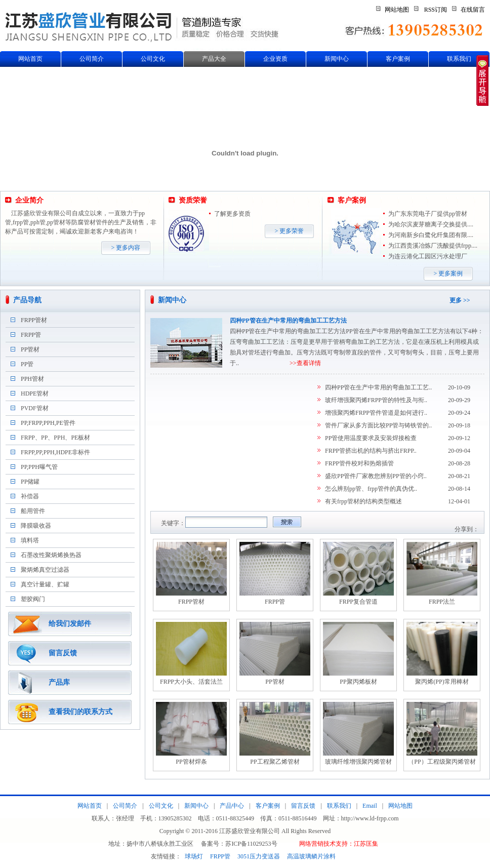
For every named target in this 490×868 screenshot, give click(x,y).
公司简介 (92, 59)
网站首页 (30, 59)
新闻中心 (337, 59)
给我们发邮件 (70, 624)
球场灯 (194, 856)
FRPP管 (31, 335)
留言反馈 (63, 653)
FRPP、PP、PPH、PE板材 (55, 438)
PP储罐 (30, 482)
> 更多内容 (126, 248)
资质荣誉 (193, 200)
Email (370, 806)
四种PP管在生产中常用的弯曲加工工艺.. (378, 387)
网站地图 (397, 10)
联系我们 (459, 59)
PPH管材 (32, 379)
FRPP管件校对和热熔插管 (359, 463)
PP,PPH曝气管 (39, 467)
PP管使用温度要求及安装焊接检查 (371, 438)
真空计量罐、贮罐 (45, 584)
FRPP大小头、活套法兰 (191, 682)
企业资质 (275, 59)
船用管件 (33, 511)
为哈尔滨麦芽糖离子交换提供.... (431, 224)
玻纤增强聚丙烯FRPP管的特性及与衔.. (376, 400)
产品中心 (232, 806)
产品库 (59, 682)
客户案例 (398, 59)
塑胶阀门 (33, 599)
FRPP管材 (34, 320)
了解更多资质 (232, 214)
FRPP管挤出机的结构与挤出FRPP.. (371, 451)
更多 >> (460, 300)
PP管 (27, 364)
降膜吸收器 (36, 526)
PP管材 (30, 349)
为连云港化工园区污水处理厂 (428, 256)
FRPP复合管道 (358, 602)
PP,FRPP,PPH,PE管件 (48, 423)
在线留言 (473, 10)
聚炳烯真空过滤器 (45, 570)
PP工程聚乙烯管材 (275, 762)
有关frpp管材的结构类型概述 (363, 501)
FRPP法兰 (442, 602)
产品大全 (214, 59)
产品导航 (27, 300)
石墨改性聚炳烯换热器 (51, 555)
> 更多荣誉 (290, 231)
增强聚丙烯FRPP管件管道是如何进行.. (376, 413)
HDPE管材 (35, 393)
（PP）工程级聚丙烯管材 (442, 762)
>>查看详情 (305, 363)
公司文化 (153, 59)
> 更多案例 (448, 273)
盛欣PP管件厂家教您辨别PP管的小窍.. (376, 476)
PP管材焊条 (191, 762)
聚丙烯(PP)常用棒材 (442, 682)
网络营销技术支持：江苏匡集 (339, 844)
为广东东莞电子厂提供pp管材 (428, 214)
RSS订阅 (436, 10)
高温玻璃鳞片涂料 (311, 856)
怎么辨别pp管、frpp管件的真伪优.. (371, 489)
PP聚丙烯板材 (358, 682)
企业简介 (29, 200)
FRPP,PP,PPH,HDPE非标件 (55, 452)
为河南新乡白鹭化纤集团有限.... (431, 235)
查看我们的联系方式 (80, 712)
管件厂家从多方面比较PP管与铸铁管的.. (378, 425)
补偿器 (30, 496)
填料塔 (30, 540)
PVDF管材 (35, 408)
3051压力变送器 (259, 856)
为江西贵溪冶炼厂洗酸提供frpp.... (433, 246)
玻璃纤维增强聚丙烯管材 (358, 762)
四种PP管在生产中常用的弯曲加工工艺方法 (288, 321)
